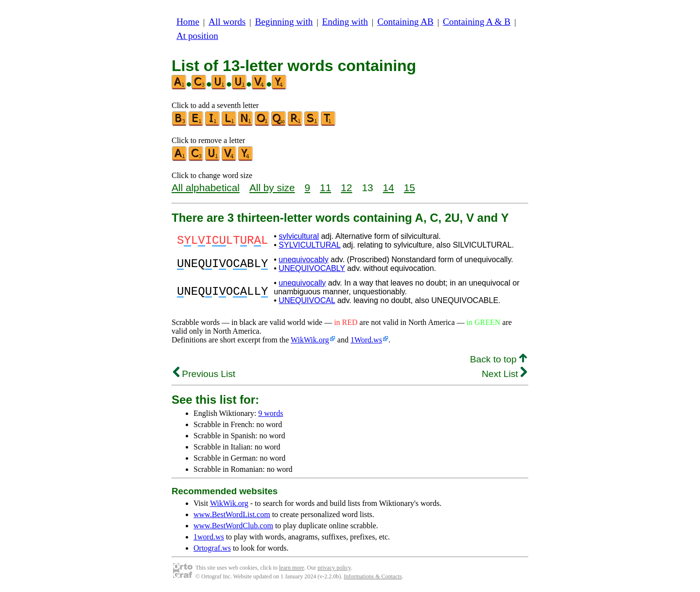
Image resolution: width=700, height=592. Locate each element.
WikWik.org (310, 340)
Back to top (499, 359)
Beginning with (284, 22)
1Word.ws (366, 340)
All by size (272, 188)
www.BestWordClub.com (233, 526)
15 (410, 188)
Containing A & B (477, 22)
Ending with (345, 22)
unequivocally (302, 283)
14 (389, 188)
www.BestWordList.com (232, 514)
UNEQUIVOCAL (307, 300)
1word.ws (209, 537)
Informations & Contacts (373, 576)
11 (325, 188)
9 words (271, 413)
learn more (292, 568)
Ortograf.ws (212, 548)
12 (346, 188)
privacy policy (334, 568)
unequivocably (303, 260)
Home (188, 22)
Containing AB (405, 22)
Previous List (204, 374)
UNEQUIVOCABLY (312, 268)
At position (197, 36)
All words (227, 22)
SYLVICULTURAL (309, 245)
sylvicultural (299, 236)
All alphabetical (206, 188)
